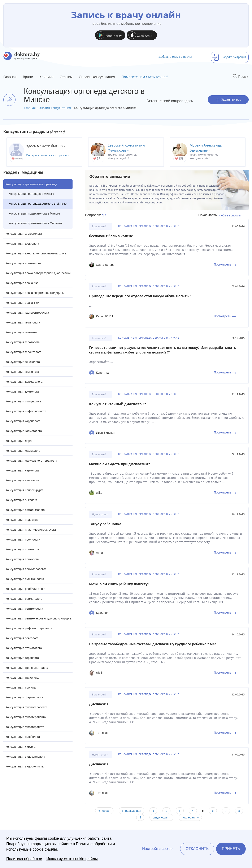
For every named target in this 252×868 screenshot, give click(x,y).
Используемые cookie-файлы (72, 859)
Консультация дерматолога (24, 382)
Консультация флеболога (23, 737)
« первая (104, 811)
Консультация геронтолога (23, 352)
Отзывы (66, 77)
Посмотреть (225, 264)
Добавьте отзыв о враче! (171, 57)
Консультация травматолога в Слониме (35, 223)
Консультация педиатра (22, 520)
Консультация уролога (21, 687)
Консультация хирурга (20, 747)
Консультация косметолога (24, 431)
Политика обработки (24, 859)
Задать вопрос (228, 100)
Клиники (46, 77)
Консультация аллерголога (24, 234)
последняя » (190, 817)
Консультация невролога (22, 480)
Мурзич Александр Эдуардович (206, 148)
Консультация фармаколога (24, 697)
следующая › (161, 817)
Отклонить (197, 849)
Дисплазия (99, 704)
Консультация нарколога (22, 470)
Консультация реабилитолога (25, 589)
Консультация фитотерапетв (25, 727)
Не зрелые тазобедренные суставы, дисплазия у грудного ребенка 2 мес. (153, 644)
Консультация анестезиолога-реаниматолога (36, 253)
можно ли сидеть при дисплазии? (120, 464)
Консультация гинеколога (23, 362)
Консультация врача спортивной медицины (35, 293)
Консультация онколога (21, 500)
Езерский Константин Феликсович (126, 148)
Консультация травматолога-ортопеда (31, 184)
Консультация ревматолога (24, 599)
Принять (231, 849)
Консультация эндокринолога (25, 757)
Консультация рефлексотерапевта (29, 628)
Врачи (28, 77)
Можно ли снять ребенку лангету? (119, 584)
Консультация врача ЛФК (23, 283)
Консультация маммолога (23, 451)
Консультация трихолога (22, 678)
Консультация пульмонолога (25, 579)
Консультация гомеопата (22, 372)
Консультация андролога (22, 244)
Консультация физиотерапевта (26, 707)
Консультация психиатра (22, 549)
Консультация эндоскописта (24, 766)
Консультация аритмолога (23, 263)
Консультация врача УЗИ (22, 303)
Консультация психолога (22, 559)
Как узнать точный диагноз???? (118, 404)
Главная (10, 77)
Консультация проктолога (23, 539)
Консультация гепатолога (23, 342)
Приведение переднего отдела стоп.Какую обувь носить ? (140, 296)
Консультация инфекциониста (26, 411)
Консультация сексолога (22, 638)
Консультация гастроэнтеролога (27, 313)
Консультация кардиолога (23, 421)
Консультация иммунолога (23, 401)
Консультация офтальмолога (25, 510)
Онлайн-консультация (97, 77)
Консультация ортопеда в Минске (31, 194)
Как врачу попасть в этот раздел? (48, 155)
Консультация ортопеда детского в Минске (38, 204)
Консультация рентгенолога (24, 609)
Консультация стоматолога (24, 648)
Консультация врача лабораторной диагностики (38, 273)
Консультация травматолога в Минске (34, 213)
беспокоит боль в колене (111, 236)
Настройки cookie (157, 849)
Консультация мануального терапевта (31, 461)
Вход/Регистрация (229, 57)
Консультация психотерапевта (26, 569)
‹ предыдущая (131, 811)
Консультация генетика (21, 332)
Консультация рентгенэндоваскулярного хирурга (38, 618)
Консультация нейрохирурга (25, 490)
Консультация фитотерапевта (26, 717)
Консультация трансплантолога (27, 668)
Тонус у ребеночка (105, 524)
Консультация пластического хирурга (31, 530)
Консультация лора (19, 441)
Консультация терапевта (22, 658)
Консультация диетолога (22, 391)
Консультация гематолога (23, 322)
